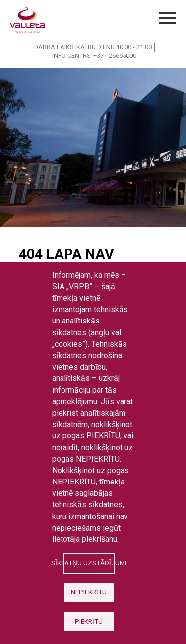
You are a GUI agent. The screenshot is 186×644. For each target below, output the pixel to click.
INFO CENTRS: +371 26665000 (94, 56)
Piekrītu (89, 621)
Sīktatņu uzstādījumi (89, 563)
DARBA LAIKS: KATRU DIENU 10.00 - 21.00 (93, 47)
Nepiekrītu (89, 592)
